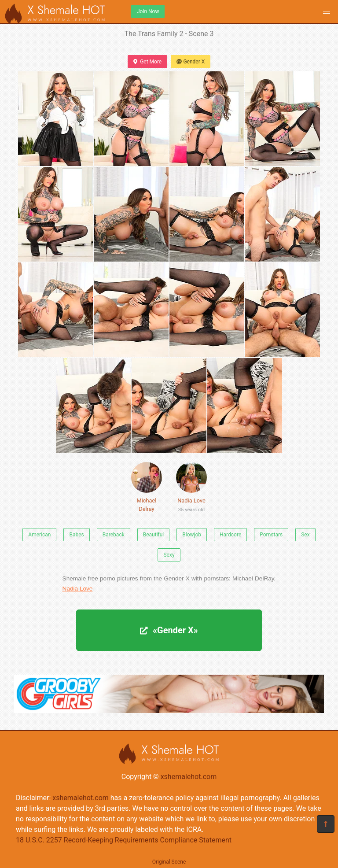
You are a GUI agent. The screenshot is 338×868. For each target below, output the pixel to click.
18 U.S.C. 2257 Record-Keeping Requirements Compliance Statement (124, 840)
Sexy (169, 555)
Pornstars (271, 535)
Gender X (191, 62)
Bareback (114, 535)
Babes (76, 535)
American (39, 535)
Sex (305, 535)
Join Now (148, 11)
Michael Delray (147, 487)
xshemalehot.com (189, 777)
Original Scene (169, 862)
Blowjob (192, 535)
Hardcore (230, 535)
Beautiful (154, 535)
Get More (147, 62)
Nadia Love (191, 489)
